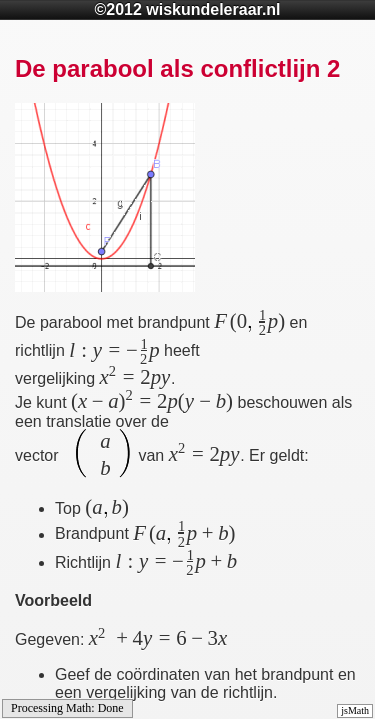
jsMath (355, 710)
